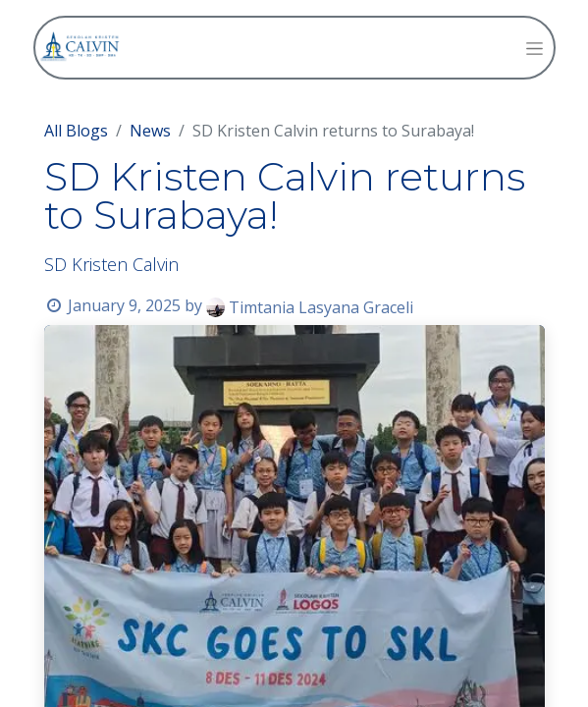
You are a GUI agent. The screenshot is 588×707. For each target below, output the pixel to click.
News (150, 131)
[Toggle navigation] (535, 48)
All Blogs (76, 131)
